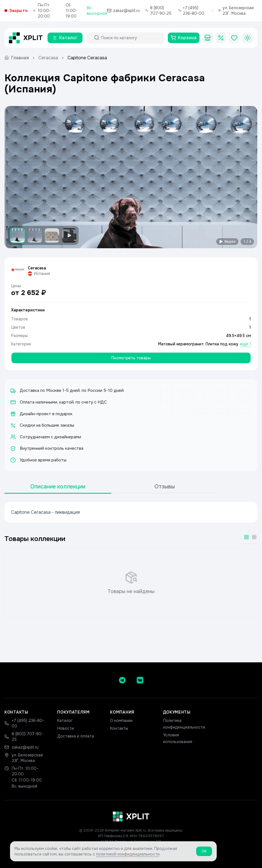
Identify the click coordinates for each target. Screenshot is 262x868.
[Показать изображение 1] (18, 235)
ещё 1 (245, 344)
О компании (121, 721)
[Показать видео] (69, 235)
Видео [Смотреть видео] (227, 242)
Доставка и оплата (76, 736)
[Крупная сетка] (246, 537)
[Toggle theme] (248, 38)
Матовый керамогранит (181, 344)
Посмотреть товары (131, 358)
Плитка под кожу (222, 344)
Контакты (119, 728)
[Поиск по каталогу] (130, 38)
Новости (66, 728)
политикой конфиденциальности (128, 855)
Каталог (65, 721)
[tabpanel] (131, 512)
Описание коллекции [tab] (58, 487)
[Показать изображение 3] (52, 235)
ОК (204, 853)
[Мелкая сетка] (254, 537)
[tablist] (111, 487)
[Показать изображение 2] (35, 235)
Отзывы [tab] (165, 487)
